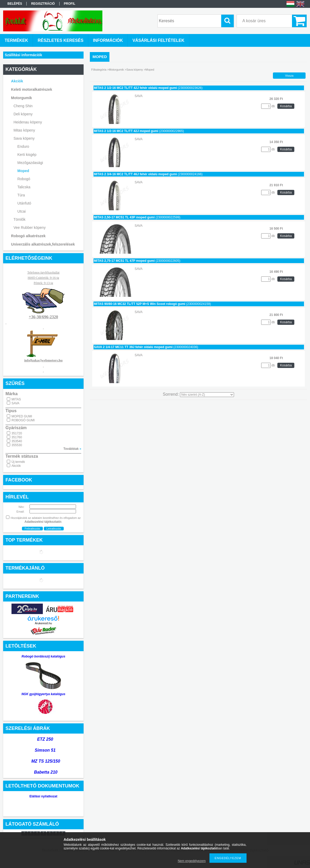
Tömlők (20, 219)
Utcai (21, 211)
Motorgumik (21, 98)
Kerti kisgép (27, 155)
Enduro (23, 146)
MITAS (16, 399)
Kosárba (286, 106)
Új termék (18, 462)
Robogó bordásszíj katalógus (43, 656)
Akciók (16, 466)
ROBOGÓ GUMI (23, 420)
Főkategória (99, 70)
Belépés (15, 4)
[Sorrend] (207, 395)
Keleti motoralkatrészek (31, 89)
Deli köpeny (23, 114)
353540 (17, 441)
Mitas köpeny (24, 130)
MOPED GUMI (22, 416)
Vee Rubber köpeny (30, 228)
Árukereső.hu (43, 623)
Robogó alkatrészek (28, 236)
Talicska (24, 187)
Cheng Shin (23, 106)
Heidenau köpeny (28, 122)
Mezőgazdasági (30, 163)
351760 (17, 437)
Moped (23, 171)
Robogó (24, 179)
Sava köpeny (24, 138)
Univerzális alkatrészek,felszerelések (43, 244)
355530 (17, 445)
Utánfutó (24, 203)
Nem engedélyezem (192, 861)
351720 (17, 433)
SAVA (15, 403)
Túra (21, 195)
